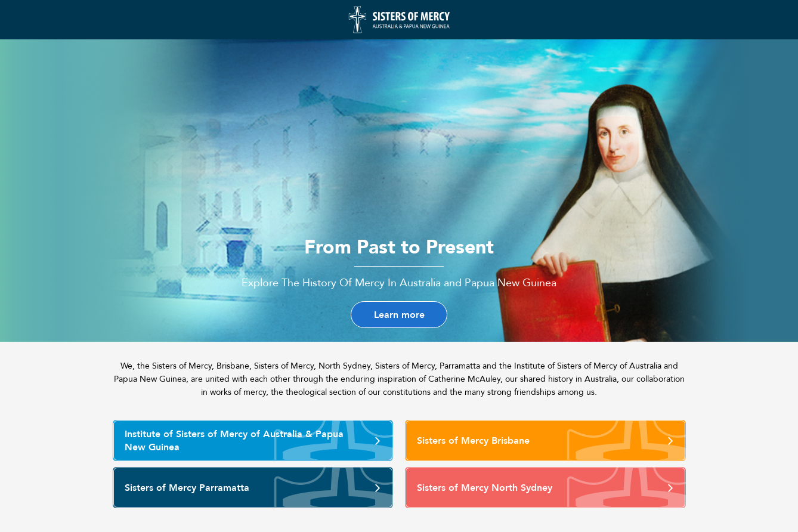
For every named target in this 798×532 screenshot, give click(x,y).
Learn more (399, 315)
